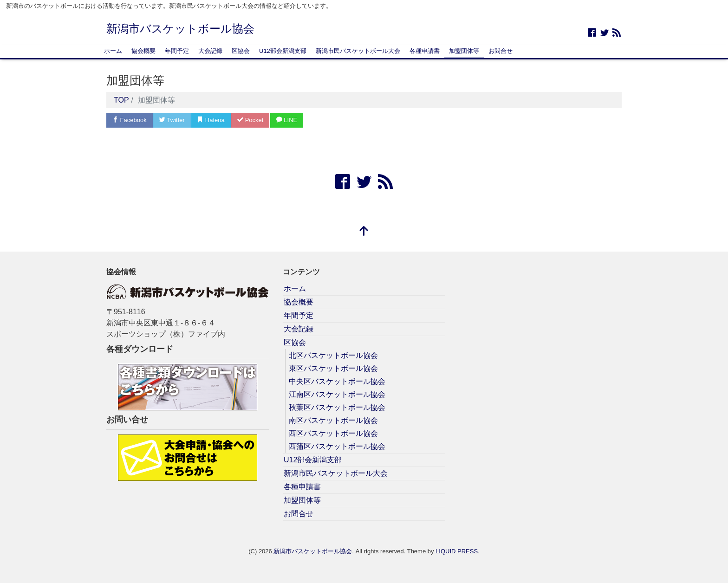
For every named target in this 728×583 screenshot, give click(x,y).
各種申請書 (425, 51)
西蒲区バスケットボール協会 (337, 446)
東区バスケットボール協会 (333, 368)
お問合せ (500, 51)
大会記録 (210, 51)
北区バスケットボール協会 (333, 355)
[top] (364, 232)
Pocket (250, 120)
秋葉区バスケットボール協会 (337, 407)
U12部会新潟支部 (283, 51)
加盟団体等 (464, 51)
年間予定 (177, 51)
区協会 (241, 51)
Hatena (211, 120)
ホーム (113, 51)
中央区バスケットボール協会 (337, 381)
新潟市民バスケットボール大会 (358, 51)
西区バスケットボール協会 (333, 433)
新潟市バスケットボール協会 (180, 29)
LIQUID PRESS (457, 551)
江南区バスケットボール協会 (337, 394)
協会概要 (143, 51)
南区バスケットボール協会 (333, 420)
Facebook (130, 120)
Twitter (172, 120)
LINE (287, 120)
